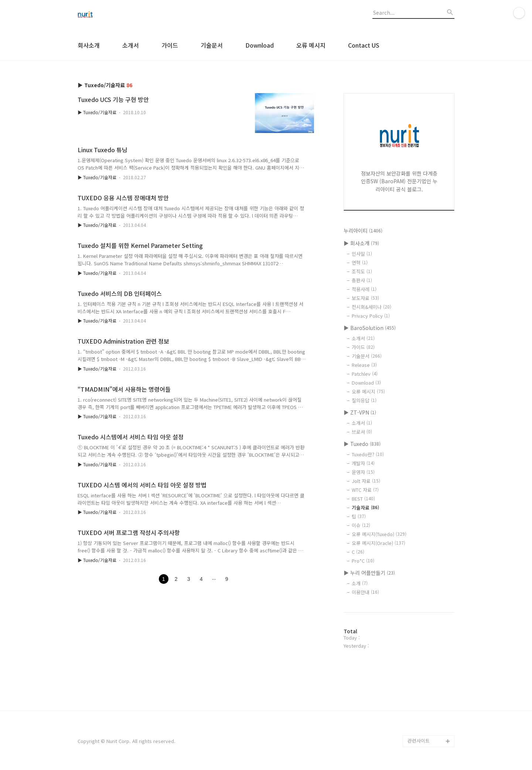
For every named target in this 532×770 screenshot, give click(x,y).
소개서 (131, 45)
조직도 (362, 271)
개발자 (363, 463)
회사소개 (89, 45)
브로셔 (362, 432)
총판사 (362, 280)
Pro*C (363, 561)
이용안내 (365, 592)
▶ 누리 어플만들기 (369, 573)
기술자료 (365, 507)
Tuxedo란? (368, 454)
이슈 (361, 525)
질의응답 (364, 400)
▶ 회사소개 (361, 243)
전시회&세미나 (371, 307)
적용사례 (364, 289)
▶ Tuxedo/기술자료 (97, 112)
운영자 (363, 472)
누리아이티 (363, 231)
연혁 (360, 263)
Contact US (364, 45)
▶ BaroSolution (370, 328)
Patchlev (365, 374)
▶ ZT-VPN (360, 412)
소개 (360, 583)
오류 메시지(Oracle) (378, 543)
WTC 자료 (365, 490)
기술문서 (212, 45)
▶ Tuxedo (362, 444)
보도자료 (365, 298)
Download (260, 45)
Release (364, 365)
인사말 (362, 254)
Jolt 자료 (366, 481)
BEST (363, 499)
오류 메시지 (311, 45)
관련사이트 (419, 741)
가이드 (170, 45)
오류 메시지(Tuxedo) (379, 534)
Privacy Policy (371, 316)
